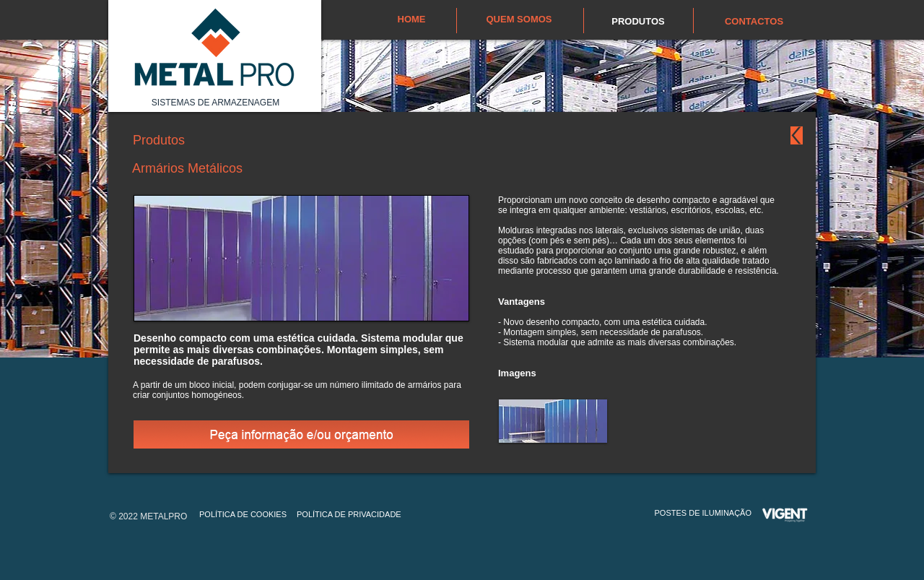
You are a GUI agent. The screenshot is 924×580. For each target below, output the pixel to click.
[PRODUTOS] (638, 22)
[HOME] (411, 20)
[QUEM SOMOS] (519, 20)
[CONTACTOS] (754, 22)
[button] (553, 421)
